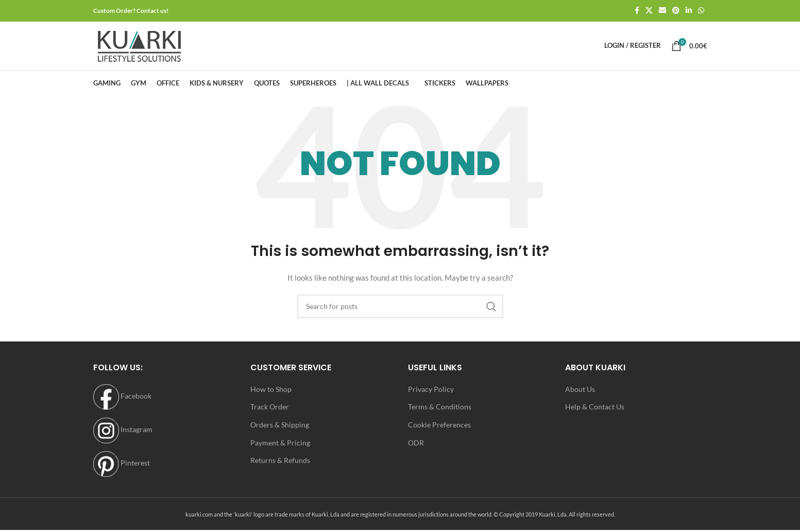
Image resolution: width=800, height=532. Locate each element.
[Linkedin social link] (689, 11)
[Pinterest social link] (676, 11)
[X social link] (649, 11)
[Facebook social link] (637, 11)
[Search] (400, 312)
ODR (416, 448)
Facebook (122, 401)
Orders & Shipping (280, 430)
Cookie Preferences (439, 430)
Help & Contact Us (595, 412)
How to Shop (271, 394)
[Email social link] (662, 11)
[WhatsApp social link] (701, 11)
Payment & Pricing (280, 448)
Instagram (123, 434)
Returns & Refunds (280, 465)
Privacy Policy (431, 394)
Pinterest (122, 468)
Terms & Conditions (440, 412)
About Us (580, 394)
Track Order (270, 412)
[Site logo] (139, 48)
